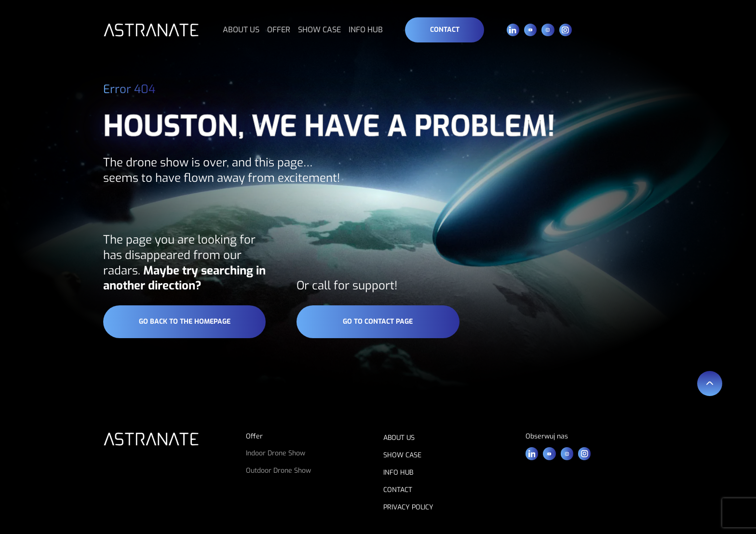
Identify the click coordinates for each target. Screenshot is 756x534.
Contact (445, 30)
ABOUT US (241, 30)
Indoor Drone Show (276, 453)
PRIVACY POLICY (408, 507)
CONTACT (398, 490)
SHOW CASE (319, 30)
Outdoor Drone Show (278, 471)
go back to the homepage (185, 322)
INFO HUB (366, 30)
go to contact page (378, 322)
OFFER (279, 30)
